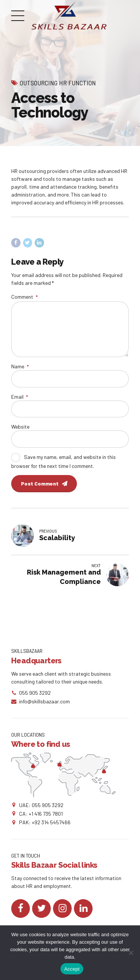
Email (20, 397)
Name (20, 366)
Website (20, 427)
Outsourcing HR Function (58, 83)
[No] (131, 953)
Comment (24, 297)
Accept (72, 969)
